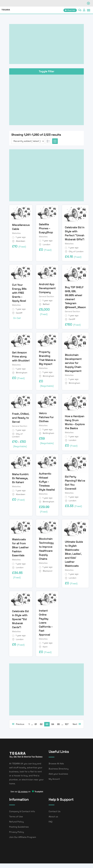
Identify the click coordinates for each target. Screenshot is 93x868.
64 (53, 724)
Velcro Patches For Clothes (46, 417)
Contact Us (55, 811)
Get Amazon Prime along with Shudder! (21, 356)
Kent (45, 647)
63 (47, 724)
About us (53, 816)
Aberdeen (21, 241)
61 (36, 724)
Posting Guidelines (19, 827)
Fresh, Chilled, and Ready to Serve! (21, 418)
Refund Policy (16, 822)
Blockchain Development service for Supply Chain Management (73, 363)
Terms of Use (16, 816)
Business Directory (59, 769)
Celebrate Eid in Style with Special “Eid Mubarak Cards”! (20, 619)
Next (77, 724)
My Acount (54, 779)
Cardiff (19, 313)
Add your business (58, 774)
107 (67, 724)
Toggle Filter (46, 71)
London (47, 244)
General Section (46, 296)
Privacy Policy (17, 832)
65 (58, 724)
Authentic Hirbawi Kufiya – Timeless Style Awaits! (47, 482)
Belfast (46, 304)
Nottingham (48, 433)
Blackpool (48, 571)
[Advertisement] (46, 44)
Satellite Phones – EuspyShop (46, 228)
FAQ (51, 822)
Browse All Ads (56, 763)
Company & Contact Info (22, 811)
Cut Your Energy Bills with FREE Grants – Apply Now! (19, 293)
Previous (18, 724)
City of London (76, 251)
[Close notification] (88, 3)
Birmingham (22, 373)
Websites (16, 233)
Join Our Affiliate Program (23, 837)
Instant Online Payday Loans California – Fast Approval (46, 623)
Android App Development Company (47, 288)
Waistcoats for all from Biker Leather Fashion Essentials (20, 547)
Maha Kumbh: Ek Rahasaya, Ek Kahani (20, 478)
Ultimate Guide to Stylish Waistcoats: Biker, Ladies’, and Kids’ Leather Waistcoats (74, 554)
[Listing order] (28, 141)
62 (41, 724)
